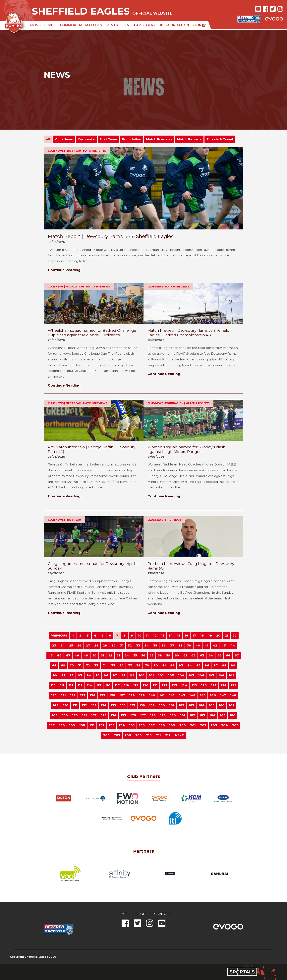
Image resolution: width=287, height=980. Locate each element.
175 (123, 715)
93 (80, 675)
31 (122, 645)
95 (97, 675)
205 (235, 725)
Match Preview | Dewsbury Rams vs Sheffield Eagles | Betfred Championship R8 (188, 333)
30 (114, 645)
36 (164, 645)
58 (160, 655)
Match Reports (189, 139)
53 (118, 655)
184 (212, 715)
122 (165, 685)
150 (66, 705)
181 (183, 715)
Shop (199, 25)
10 (140, 635)
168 (55, 715)
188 (62, 725)
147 (223, 695)
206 (106, 735)
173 (104, 715)
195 (132, 725)
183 (202, 715)
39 (189, 645)
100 (142, 675)
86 (207, 665)
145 (203, 695)
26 (79, 645)
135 (102, 695)
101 (151, 675)
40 (198, 645)
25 (71, 645)
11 (147, 635)
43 (224, 645)
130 (54, 695)
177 (143, 715)
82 (172, 665)
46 (59, 655)
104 (181, 675)
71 (80, 665)
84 (190, 665)
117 (117, 685)
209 (139, 735)
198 (162, 725)
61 (185, 655)
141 (162, 695)
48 (77, 655)
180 (173, 715)
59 (168, 655)
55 (135, 655)
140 (152, 695)
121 (155, 685)
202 (203, 725)
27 (88, 645)
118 (126, 685)
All (48, 139)
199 (172, 725)
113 (80, 685)
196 (142, 725)
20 (218, 635)
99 (132, 675)
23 (54, 645)
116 (108, 685)
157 (133, 705)
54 (127, 655)
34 (147, 645)
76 (121, 665)
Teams (138, 25)
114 (89, 685)
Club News (64, 139)
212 (168, 735)
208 (128, 735)
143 (182, 695)
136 (112, 695)
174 (114, 715)
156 (123, 705)
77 (130, 665)
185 (223, 715)
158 (142, 705)
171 (85, 715)
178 (153, 715)
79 (147, 665)
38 (180, 645)
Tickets (50, 25)
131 (63, 695)
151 (75, 705)
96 (106, 675)
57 (152, 655)
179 (163, 715)
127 (214, 685)
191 (92, 725)
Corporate (86, 139)
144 (192, 695)
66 (228, 655)
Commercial (71, 25)
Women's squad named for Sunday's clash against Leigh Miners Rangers (187, 449)
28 (96, 645)
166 (222, 705)
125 (194, 685)
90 (55, 675)
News (35, 25)
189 (72, 725)
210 (149, 735)
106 (201, 675)
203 (214, 725)
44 (233, 645)
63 (202, 655)
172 (94, 715)
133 (83, 695)
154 (104, 705)
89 (233, 665)
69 (63, 665)
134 (93, 695)
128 (224, 685)
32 (130, 645)
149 (56, 705)
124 (184, 685)
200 (183, 725)
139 (142, 695)
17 (194, 635)
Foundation (177, 25)
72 (88, 665)
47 (68, 655)
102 (161, 675)
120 (145, 685)
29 (105, 645)
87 (216, 665)
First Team (108, 139)
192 (102, 725)
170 (75, 715)
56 (143, 655)
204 (225, 725)
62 (193, 655)
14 (171, 635)
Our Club (155, 25)
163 (191, 705)
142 (172, 695)
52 (110, 655)
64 (211, 655)
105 (191, 675)
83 (181, 665)
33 (138, 645)
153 (94, 705)
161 (172, 705)
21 (227, 635)
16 (186, 635)
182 (192, 715)
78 (138, 665)
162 (181, 705)
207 (117, 735)
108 (221, 675)
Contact (163, 914)
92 (71, 675)
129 (234, 685)
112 (71, 685)
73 (96, 665)
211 (158, 735)
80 (156, 665)
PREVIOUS (59, 635)
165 (212, 705)
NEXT (179, 735)
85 (198, 665)
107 (211, 675)
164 (201, 705)
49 (86, 655)
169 (65, 715)
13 (163, 635)
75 (113, 665)
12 (155, 635)
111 (62, 685)
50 (94, 655)
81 (164, 665)
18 (202, 635)
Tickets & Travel (220, 139)
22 (235, 635)
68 (54, 665)
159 (152, 705)
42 (215, 645)
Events (111, 25)
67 (237, 655)
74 (105, 665)
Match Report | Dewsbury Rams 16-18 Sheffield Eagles (111, 236)
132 (73, 695)
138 (132, 695)
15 (179, 635)
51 (102, 655)
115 (99, 685)
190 (82, 725)
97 (115, 675)
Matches (94, 25)
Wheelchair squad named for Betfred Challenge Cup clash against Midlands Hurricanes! (92, 333)
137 (122, 695)
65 (219, 655)
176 (133, 715)
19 (210, 635)
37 (172, 645)
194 (122, 725)
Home (121, 914)
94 (89, 675)
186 (232, 715)
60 (177, 655)
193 (112, 725)
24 (63, 645)
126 (204, 685)
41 (206, 645)
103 (171, 675)
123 (174, 685)
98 (123, 675)
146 (213, 695)
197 (152, 725)
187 (52, 725)
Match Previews (159, 139)
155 (113, 705)
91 (63, 675)
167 (232, 705)
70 (72, 665)
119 (136, 685)
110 (53, 685)
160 (162, 705)
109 (231, 675)
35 (155, 645)
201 (193, 725)
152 (84, 705)
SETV (125, 25)
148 (233, 695)
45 (51, 655)
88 (224, 665)
